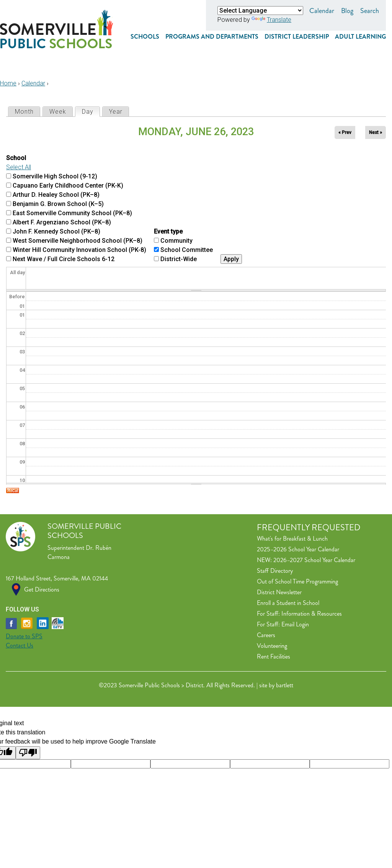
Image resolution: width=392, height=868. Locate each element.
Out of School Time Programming (297, 581)
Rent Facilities (274, 656)
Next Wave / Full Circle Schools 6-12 (64, 259)
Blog (347, 11)
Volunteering (272, 646)
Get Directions (42, 589)
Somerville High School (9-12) (55, 176)
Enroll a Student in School (288, 603)
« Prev (345, 132)
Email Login (295, 624)
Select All (19, 167)
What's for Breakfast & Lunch (292, 539)
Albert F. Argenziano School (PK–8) (62, 222)
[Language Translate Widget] (260, 11)
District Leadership (297, 37)
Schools (145, 37)
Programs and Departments (212, 37)
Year (116, 112)
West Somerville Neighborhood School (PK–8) (78, 241)
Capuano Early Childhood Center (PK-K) (68, 186)
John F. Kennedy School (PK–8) (56, 231)
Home (8, 83)
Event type (168, 231)
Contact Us (20, 645)
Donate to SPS (24, 636)
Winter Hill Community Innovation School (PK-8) (79, 250)
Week (58, 112)
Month (24, 112)
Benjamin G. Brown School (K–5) (58, 204)
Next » (376, 132)
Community (176, 241)
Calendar (322, 11)
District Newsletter (279, 592)
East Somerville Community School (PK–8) (72, 213)
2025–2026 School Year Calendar (298, 549)
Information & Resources (312, 614)
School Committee (187, 250)
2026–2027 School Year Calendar (314, 560)
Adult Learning (360, 37)
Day (91, 111)
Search (370, 11)
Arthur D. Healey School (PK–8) (56, 195)
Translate (271, 20)
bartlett (285, 685)
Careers (266, 635)
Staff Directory (275, 571)
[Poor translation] (28, 753)
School (16, 158)
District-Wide (179, 259)
